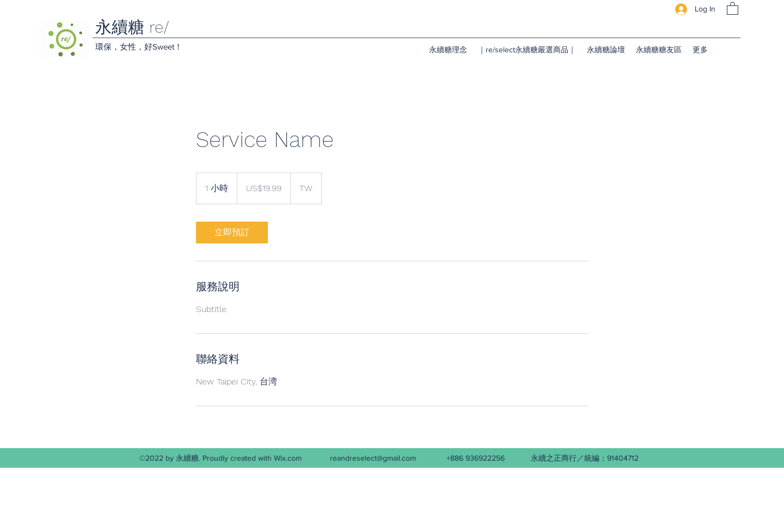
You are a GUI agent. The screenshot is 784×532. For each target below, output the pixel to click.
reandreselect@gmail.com (373, 458)
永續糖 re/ (132, 27)
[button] (733, 8)
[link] (232, 233)
